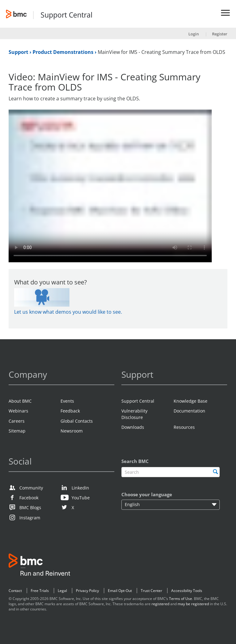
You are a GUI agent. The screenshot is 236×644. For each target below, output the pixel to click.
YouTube (81, 498)
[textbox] (171, 472)
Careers (17, 421)
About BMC (20, 401)
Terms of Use (181, 599)
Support (19, 52)
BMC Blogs (30, 507)
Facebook (29, 498)
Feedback (70, 411)
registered (160, 604)
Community (31, 488)
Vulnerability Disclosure (134, 414)
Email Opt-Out (120, 591)
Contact (15, 591)
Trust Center (151, 591)
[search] (215, 472)
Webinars (18, 411)
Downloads (133, 427)
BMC (39, 566)
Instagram (30, 518)
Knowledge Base (191, 401)
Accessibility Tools (187, 591)
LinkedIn (80, 488)
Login (194, 34)
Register (220, 34)
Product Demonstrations (64, 52)
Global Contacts (77, 421)
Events (67, 401)
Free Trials (40, 591)
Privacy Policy (87, 591)
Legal (62, 591)
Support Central (67, 15)
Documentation (189, 411)
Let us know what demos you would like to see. (68, 312)
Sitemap (17, 431)
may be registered (193, 604)
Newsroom (72, 431)
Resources (184, 427)
